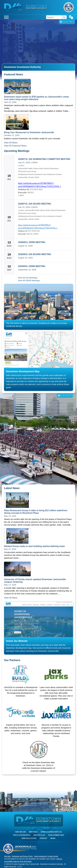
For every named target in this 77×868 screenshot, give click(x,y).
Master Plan (39, 835)
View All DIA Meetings (28, 278)
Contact (44, 838)
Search (64, 17)
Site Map (7, 856)
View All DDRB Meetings (29, 280)
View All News (11, 143)
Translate (71, 17)
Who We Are (21, 832)
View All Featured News (15, 146)
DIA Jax (14, 7)
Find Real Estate (29, 838)
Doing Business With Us (51, 832)
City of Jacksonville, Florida (69, 7)
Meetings (33, 832)
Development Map (56, 835)
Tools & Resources (22, 835)
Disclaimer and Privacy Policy (22, 856)
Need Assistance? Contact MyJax (46, 856)
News (53, 838)
